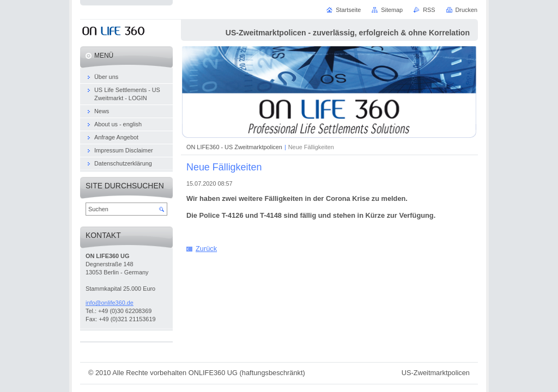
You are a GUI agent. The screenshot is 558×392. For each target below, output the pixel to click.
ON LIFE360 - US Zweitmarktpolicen (234, 147)
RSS (429, 10)
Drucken (467, 10)
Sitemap (392, 10)
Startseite (348, 10)
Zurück (206, 249)
